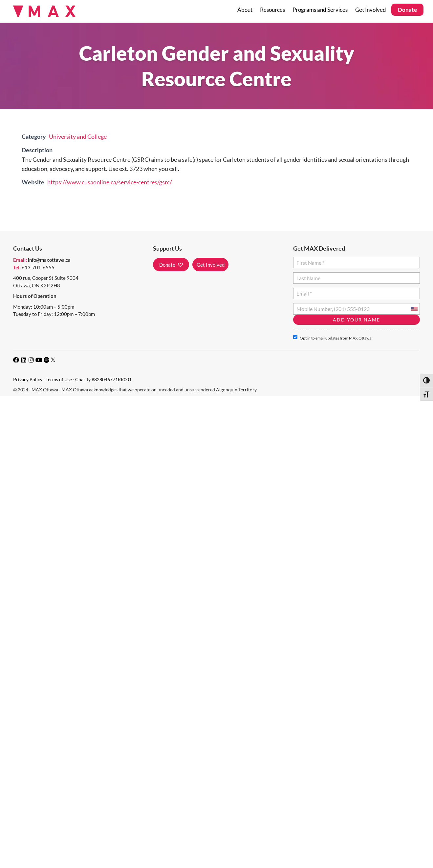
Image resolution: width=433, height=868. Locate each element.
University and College (78, 136)
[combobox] (414, 309)
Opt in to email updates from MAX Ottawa (332, 338)
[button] (171, 264)
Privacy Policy (28, 379)
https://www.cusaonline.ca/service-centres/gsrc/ (110, 182)
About (245, 10)
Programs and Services (320, 10)
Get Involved (371, 10)
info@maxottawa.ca (49, 260)
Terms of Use (59, 379)
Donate (407, 10)
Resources (272, 10)
